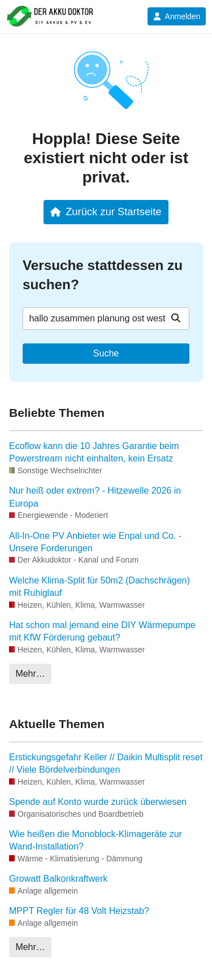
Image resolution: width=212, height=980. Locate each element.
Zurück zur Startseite (106, 212)
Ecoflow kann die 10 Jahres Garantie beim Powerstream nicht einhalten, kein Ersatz (94, 452)
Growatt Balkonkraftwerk (58, 879)
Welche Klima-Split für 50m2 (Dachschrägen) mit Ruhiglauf (99, 587)
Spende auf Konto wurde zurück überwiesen (98, 802)
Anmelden (177, 16)
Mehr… (30, 674)
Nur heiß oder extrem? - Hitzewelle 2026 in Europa (95, 497)
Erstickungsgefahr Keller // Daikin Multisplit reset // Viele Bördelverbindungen (106, 763)
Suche (106, 353)
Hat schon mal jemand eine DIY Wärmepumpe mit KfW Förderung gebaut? (102, 631)
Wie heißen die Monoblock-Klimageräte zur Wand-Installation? (96, 840)
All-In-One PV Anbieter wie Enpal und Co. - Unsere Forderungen (95, 542)
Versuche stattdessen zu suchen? (103, 275)
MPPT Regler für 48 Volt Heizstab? (79, 911)
